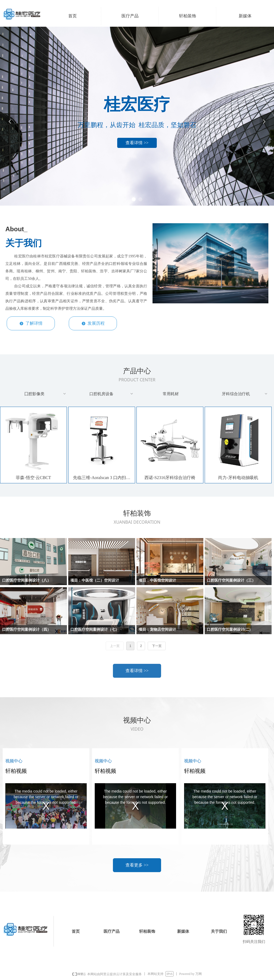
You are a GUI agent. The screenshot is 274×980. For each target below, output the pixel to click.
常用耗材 (171, 394)
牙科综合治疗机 (245, 394)
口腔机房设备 (112, 394)
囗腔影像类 (46, 394)
